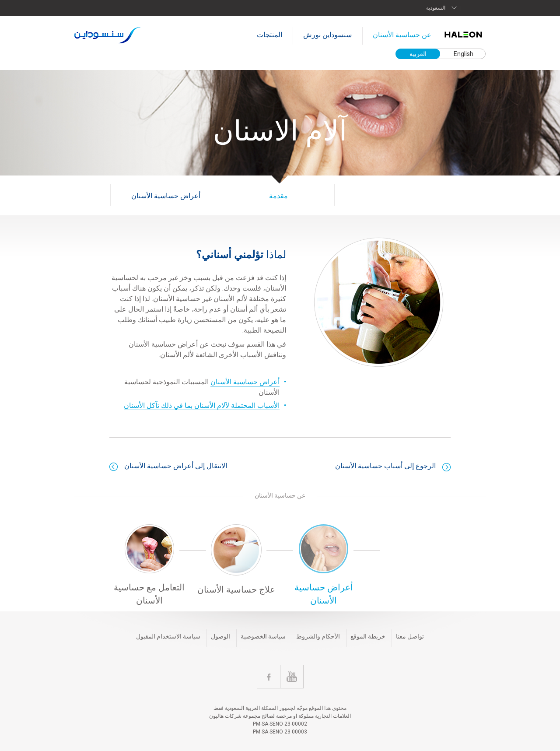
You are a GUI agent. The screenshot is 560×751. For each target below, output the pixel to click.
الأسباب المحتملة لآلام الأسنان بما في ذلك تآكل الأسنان (202, 405)
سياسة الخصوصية (263, 636)
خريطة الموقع (368, 636)
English (464, 54)
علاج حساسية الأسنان (236, 590)
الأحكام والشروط (318, 636)
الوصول (220, 636)
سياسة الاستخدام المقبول (168, 636)
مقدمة (278, 196)
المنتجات (269, 35)
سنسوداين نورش (327, 35)
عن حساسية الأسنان (402, 35)
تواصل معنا (410, 636)
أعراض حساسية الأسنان (166, 196)
